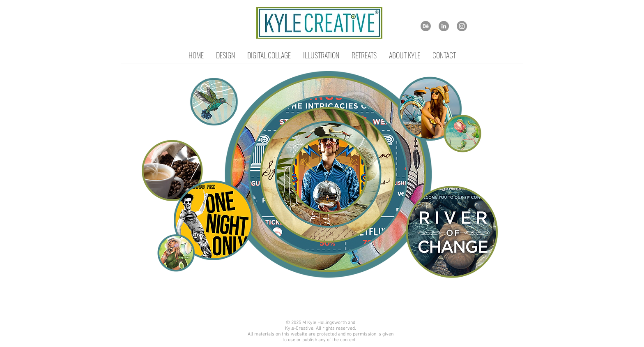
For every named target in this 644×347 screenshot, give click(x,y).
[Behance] (426, 26)
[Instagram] (462, 26)
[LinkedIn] (444, 26)
